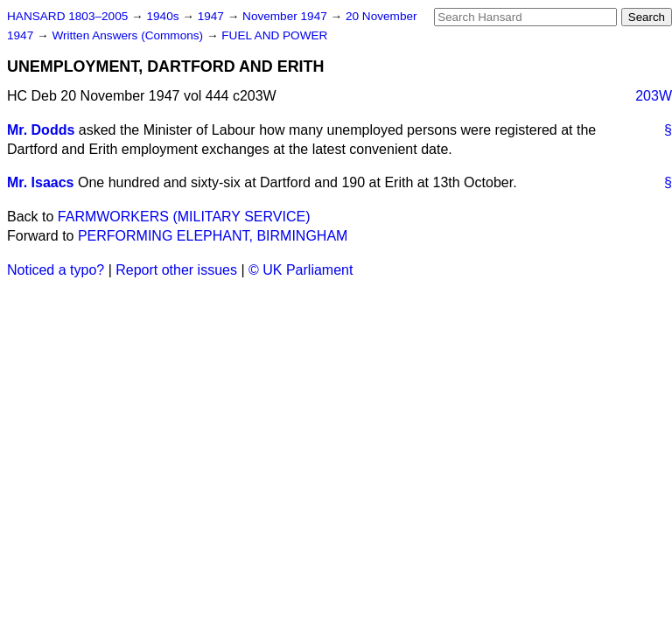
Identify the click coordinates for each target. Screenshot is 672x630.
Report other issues (176, 270)
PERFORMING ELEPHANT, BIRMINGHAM (213, 236)
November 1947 (287, 16)
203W (654, 96)
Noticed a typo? (56, 270)
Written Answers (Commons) (129, 35)
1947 (213, 16)
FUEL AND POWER (274, 35)
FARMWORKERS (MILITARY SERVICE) (184, 217)
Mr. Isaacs (41, 182)
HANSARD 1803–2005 (67, 16)
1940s (164, 16)
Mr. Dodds (41, 130)
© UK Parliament (301, 270)
